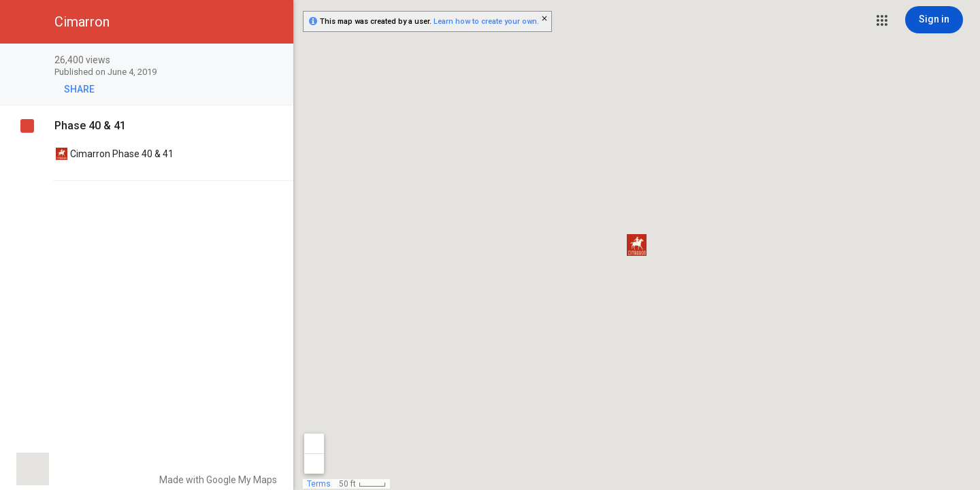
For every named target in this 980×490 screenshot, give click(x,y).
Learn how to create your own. (486, 21)
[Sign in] (934, 20)
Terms (319, 484)
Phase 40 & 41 (90, 126)
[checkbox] (276, 61)
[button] (882, 20)
